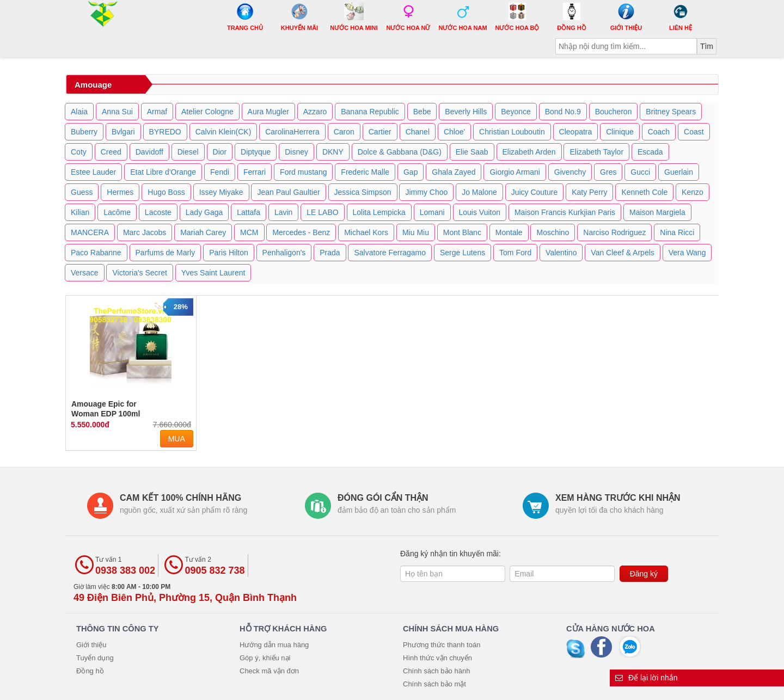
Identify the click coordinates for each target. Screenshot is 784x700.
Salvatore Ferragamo (390, 253)
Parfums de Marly (166, 253)
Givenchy (570, 172)
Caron (344, 132)
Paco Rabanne (96, 253)
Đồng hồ (90, 671)
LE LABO (322, 212)
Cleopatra (576, 132)
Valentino (561, 253)
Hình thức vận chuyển (437, 658)
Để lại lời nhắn (647, 678)
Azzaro (315, 112)
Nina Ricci (677, 232)
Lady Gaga (204, 212)
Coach (659, 132)
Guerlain (679, 172)
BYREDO (165, 132)
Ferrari (255, 172)
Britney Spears (671, 112)
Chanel (418, 132)
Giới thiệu (91, 645)
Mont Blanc (462, 232)
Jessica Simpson (363, 192)
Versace (85, 273)
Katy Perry (589, 192)
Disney (296, 152)
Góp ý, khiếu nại (265, 658)
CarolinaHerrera (292, 132)
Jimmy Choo (426, 192)
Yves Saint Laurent (213, 273)
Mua (177, 439)
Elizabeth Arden (529, 152)
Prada (330, 253)
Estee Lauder (93, 172)
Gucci (640, 172)
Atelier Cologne (207, 112)
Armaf (157, 112)
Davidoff (149, 152)
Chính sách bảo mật (434, 684)
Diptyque (256, 152)
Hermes (120, 192)
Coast (694, 132)
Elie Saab (472, 152)
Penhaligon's (284, 253)
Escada (650, 152)
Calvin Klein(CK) (223, 132)
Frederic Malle (365, 172)
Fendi (220, 172)
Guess (82, 192)
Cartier (380, 132)
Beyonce (516, 112)
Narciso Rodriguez (614, 232)
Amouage (93, 85)
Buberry (84, 132)
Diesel (188, 152)
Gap (411, 172)
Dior (220, 152)
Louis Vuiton (480, 212)
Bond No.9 (563, 112)
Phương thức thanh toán (442, 645)
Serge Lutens (463, 253)
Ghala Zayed (454, 172)
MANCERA (90, 232)
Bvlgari (123, 132)
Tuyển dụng (95, 658)
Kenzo (693, 192)
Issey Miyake (221, 192)
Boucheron (614, 112)
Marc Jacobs (145, 232)
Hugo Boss (166, 192)
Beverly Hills (466, 112)
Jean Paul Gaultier (288, 192)
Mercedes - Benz (301, 232)
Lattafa (249, 212)
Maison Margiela (657, 212)
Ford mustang (303, 172)
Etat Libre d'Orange (163, 172)
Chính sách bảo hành (436, 671)
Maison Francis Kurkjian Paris (565, 212)
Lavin (283, 212)
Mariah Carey (203, 232)
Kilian (80, 212)
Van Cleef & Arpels (622, 253)
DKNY (333, 152)
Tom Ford (515, 253)
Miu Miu (416, 232)
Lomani (432, 212)
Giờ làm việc (185, 593)
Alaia (79, 112)
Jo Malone (479, 192)
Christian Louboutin (512, 132)
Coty (79, 152)
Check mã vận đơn (269, 671)
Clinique (620, 132)
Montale (509, 232)
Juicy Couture (535, 192)
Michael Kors (366, 232)
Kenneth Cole (644, 192)
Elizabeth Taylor (596, 152)
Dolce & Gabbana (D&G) (400, 152)
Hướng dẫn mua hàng (274, 645)
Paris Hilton (229, 253)
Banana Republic (370, 112)
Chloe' (454, 132)
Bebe (422, 112)
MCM (249, 232)
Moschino (553, 232)
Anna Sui (117, 112)
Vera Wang (687, 253)
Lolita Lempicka (379, 212)
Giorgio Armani (515, 172)
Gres (608, 172)
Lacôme (117, 212)
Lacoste (158, 212)
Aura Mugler (268, 112)
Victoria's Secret (139, 273)
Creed (111, 152)
